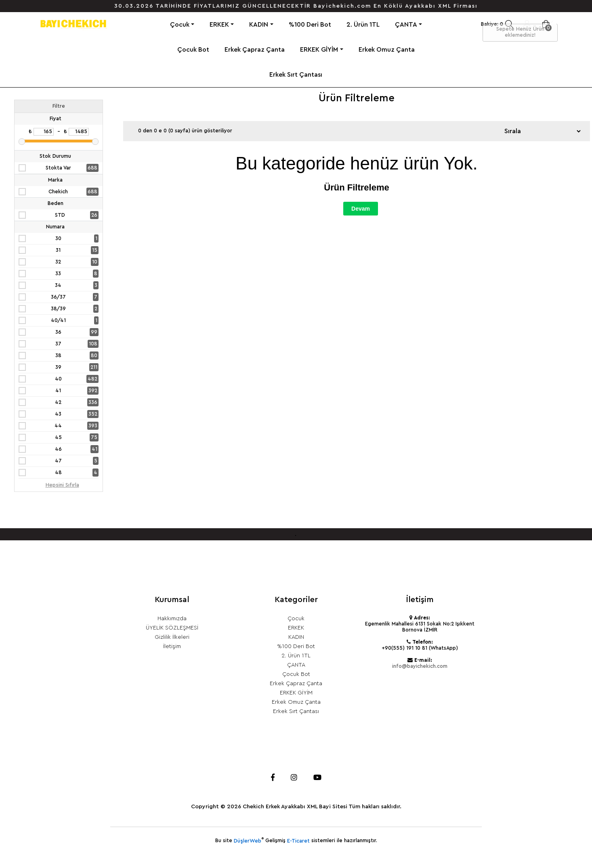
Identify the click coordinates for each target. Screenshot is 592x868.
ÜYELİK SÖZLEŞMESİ (172, 628)
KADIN (259, 25)
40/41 (58, 320)
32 (58, 262)
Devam (361, 209)
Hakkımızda (172, 619)
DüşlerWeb (248, 841)
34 (58, 285)
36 (58, 332)
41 (58, 391)
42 (58, 402)
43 (58, 414)
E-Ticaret (298, 841)
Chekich (58, 192)
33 (58, 274)
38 (58, 356)
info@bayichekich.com (420, 666)
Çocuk (180, 25)
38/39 (58, 309)
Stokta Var (58, 168)
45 (58, 437)
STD (60, 215)
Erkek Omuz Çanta (387, 50)
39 (58, 367)
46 (58, 449)
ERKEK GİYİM (319, 50)
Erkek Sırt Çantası (296, 75)
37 (58, 344)
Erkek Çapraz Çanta (255, 50)
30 (58, 238)
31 (58, 250)
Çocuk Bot (193, 50)
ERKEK (219, 25)
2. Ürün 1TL (363, 25)
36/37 (58, 297)
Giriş (527, 24)
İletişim (172, 646)
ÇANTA (406, 25)
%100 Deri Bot (310, 25)
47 (58, 461)
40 (58, 379)
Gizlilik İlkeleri (172, 637)
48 (58, 473)
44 (58, 426)
